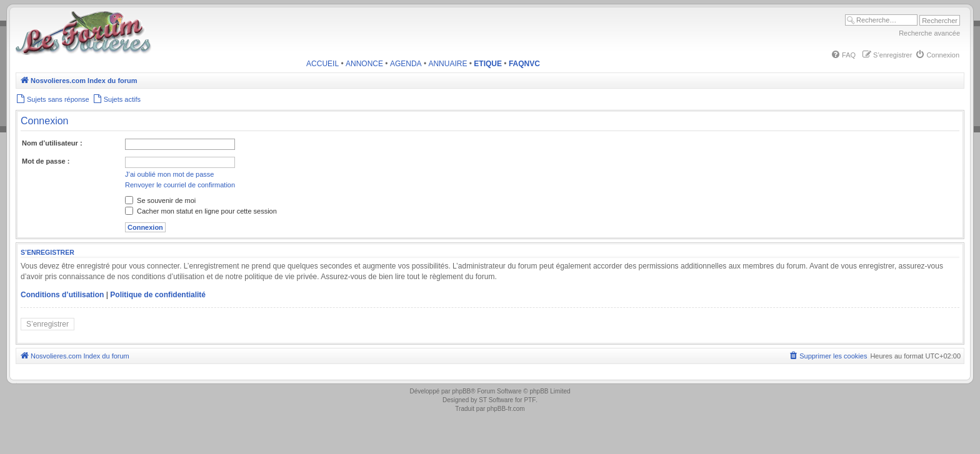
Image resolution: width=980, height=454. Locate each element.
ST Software (496, 400)
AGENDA (406, 64)
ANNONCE (364, 64)
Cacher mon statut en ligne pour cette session (201, 211)
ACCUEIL (322, 64)
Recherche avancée (929, 33)
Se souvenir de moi (160, 200)
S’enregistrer (47, 324)
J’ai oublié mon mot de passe (169, 174)
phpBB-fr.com (506, 409)
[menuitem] (843, 55)
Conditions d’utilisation (62, 295)
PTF (530, 400)
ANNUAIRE (447, 64)
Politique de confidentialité (158, 295)
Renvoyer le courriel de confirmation (180, 185)
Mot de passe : (46, 161)
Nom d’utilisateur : (52, 143)
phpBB (461, 391)
